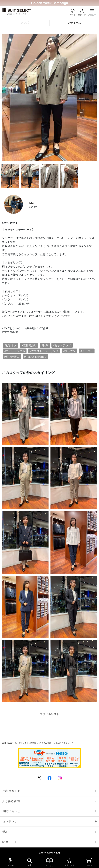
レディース (74, 23)
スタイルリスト (49, 714)
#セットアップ (62, 345)
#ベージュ (87, 351)
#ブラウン (69, 351)
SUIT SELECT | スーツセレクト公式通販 (19, 743)
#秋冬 (45, 345)
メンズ (25, 23)
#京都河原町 (29, 345)
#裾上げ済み (12, 357)
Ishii (32, 203)
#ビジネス (11, 345)
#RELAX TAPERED (35, 357)
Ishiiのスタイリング (65, 743)
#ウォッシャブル (15, 351)
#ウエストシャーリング (44, 351)
